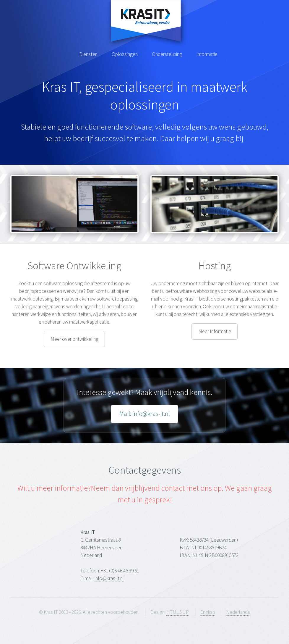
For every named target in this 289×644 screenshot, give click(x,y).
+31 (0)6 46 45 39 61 (120, 571)
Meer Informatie (215, 331)
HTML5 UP (178, 612)
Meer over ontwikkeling (74, 339)
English (208, 612)
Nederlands (238, 612)
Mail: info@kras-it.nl (145, 414)
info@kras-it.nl (109, 578)
